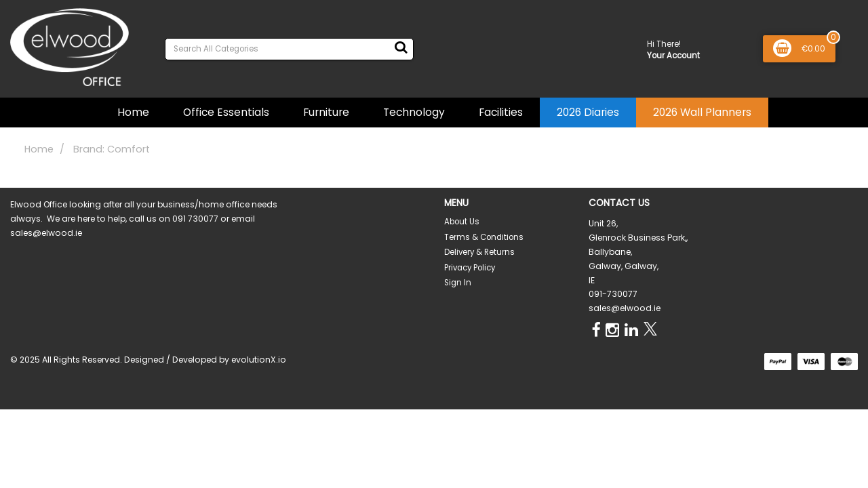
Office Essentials (226, 112)
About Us (462, 222)
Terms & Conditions (484, 237)
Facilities (501, 112)
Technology (414, 112)
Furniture (326, 112)
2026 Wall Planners (702, 112)
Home (133, 112)
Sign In (458, 283)
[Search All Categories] (289, 49)
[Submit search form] (401, 47)
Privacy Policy (470, 268)
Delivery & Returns (479, 252)
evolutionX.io (259, 360)
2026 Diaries (588, 112)
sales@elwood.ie (625, 308)
